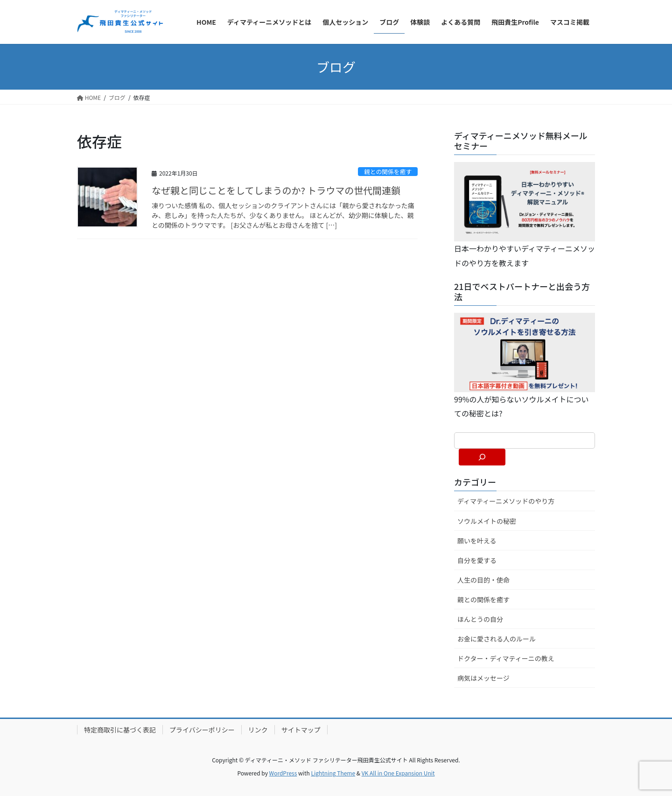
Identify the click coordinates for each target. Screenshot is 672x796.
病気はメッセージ (483, 678)
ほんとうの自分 (480, 619)
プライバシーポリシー (202, 730)
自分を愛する (477, 560)
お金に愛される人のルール (497, 639)
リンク (258, 730)
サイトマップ (301, 730)
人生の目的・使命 (483, 580)
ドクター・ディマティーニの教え (506, 658)
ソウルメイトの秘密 (487, 521)
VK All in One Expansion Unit (398, 773)
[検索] (482, 457)
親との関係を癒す (388, 172)
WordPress (283, 773)
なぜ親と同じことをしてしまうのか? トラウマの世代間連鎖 (276, 190)
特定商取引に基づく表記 (120, 730)
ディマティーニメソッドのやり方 (506, 501)
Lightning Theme (333, 773)
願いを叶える (477, 541)
